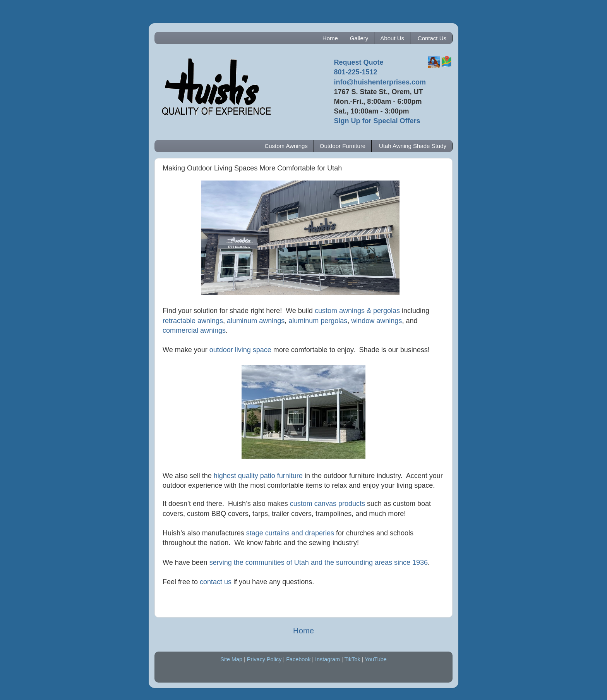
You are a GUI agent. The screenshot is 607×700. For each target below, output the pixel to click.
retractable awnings (193, 321)
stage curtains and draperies (290, 533)
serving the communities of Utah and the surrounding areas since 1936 (319, 562)
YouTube (376, 659)
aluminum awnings (256, 321)
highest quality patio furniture (258, 476)
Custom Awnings (286, 146)
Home (330, 38)
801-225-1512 (355, 72)
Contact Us (432, 38)
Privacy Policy (264, 659)
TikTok (352, 659)
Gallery (359, 38)
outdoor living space (240, 350)
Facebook (298, 659)
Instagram (328, 659)
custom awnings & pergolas (357, 311)
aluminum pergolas (318, 321)
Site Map (231, 659)
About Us (392, 38)
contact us (216, 582)
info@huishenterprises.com (380, 82)
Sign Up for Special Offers (377, 121)
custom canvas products (328, 504)
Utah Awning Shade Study (413, 146)
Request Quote (358, 62)
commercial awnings (194, 330)
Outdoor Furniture (343, 146)
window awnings (376, 321)
